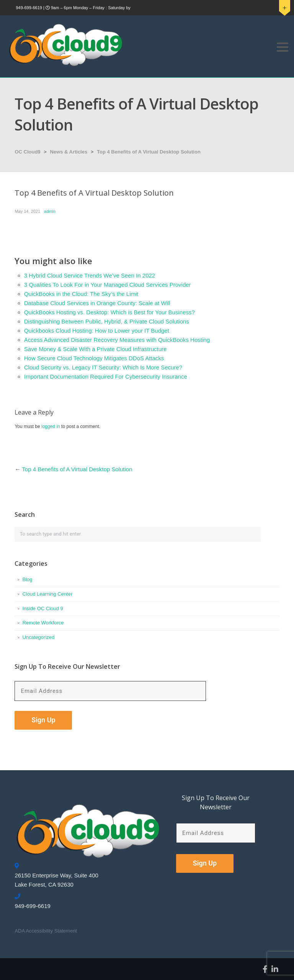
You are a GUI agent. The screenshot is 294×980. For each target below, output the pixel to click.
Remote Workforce (43, 623)
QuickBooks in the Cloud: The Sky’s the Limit (81, 294)
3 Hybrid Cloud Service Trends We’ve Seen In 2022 (90, 275)
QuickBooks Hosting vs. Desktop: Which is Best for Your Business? (109, 312)
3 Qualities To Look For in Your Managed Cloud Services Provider (108, 285)
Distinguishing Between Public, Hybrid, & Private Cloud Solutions (107, 321)
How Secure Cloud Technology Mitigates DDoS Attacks (94, 358)
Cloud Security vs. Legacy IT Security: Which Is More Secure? (103, 367)
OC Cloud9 (27, 152)
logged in (51, 426)
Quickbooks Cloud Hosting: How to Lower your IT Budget (97, 331)
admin (50, 211)
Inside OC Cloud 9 (42, 608)
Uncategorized (38, 637)
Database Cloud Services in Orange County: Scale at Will (97, 303)
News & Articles (69, 152)
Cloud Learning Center (47, 594)
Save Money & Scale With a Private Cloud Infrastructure (96, 349)
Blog (27, 579)
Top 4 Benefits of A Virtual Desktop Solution (149, 152)
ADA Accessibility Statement (46, 931)
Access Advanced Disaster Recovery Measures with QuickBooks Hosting (117, 340)
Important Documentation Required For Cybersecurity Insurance (106, 376)
